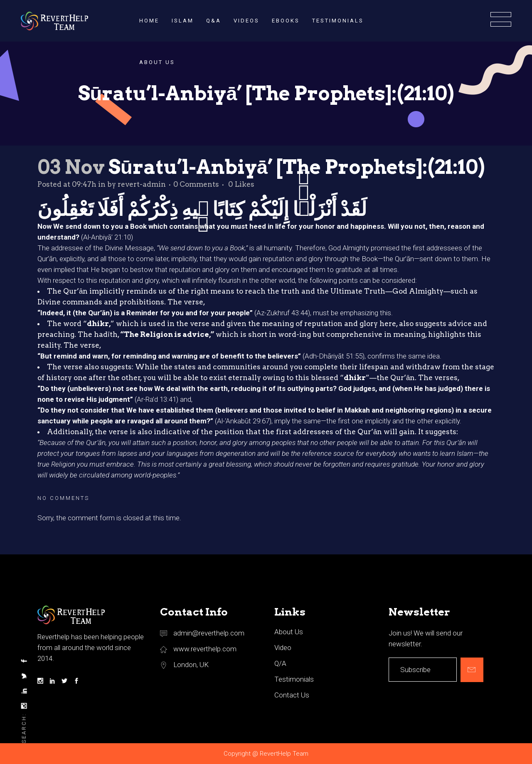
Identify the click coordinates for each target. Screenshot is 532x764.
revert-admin (142, 184)
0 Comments (196, 184)
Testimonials (294, 679)
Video (283, 648)
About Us (289, 632)
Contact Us (292, 695)
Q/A (280, 663)
